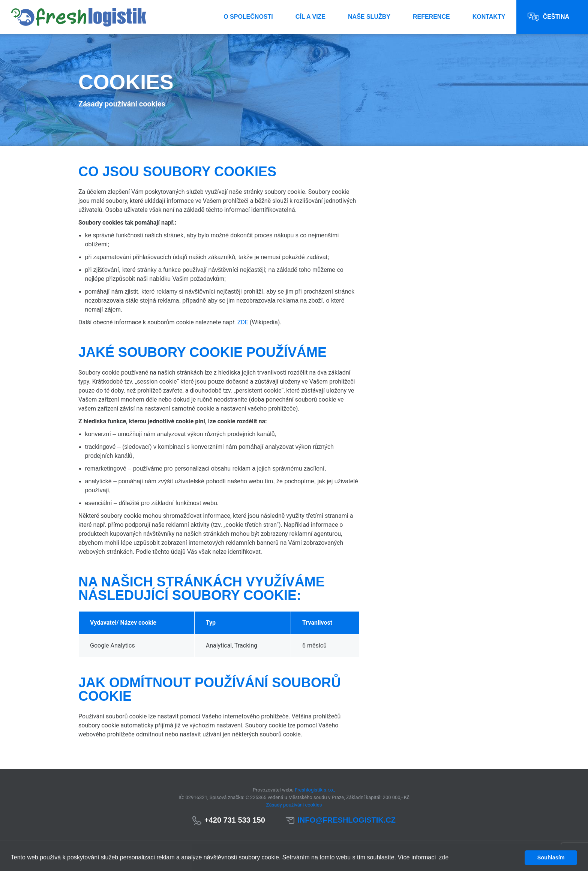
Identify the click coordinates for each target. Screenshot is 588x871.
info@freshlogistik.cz (346, 820)
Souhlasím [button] (551, 858)
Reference (431, 17)
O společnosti (248, 17)
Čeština (548, 17)
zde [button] (444, 857)
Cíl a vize (310, 17)
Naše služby (369, 17)
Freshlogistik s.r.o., (315, 790)
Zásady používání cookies (294, 805)
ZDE (243, 322)
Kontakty (489, 17)
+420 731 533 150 (235, 820)
